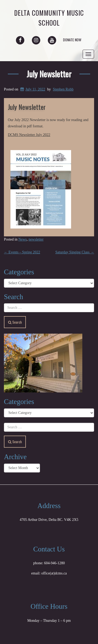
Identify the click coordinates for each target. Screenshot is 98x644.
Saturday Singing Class (75, 252)
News (22, 239)
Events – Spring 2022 (22, 252)
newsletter (36, 239)
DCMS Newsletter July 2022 (29, 135)
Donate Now (72, 40)
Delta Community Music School (49, 18)
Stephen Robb (63, 89)
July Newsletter (49, 74)
